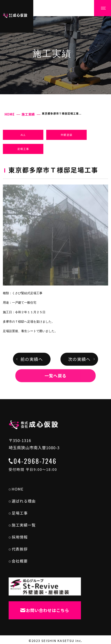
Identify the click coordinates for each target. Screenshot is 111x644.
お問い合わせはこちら (44, 609)
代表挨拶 (18, 548)
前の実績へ (32, 359)
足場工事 (23, 149)
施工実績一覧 (22, 524)
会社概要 (18, 560)
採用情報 (18, 536)
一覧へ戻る (55, 376)
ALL (23, 135)
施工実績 (28, 114)
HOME (10, 114)
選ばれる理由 (22, 500)
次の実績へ (79, 359)
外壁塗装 (66, 135)
